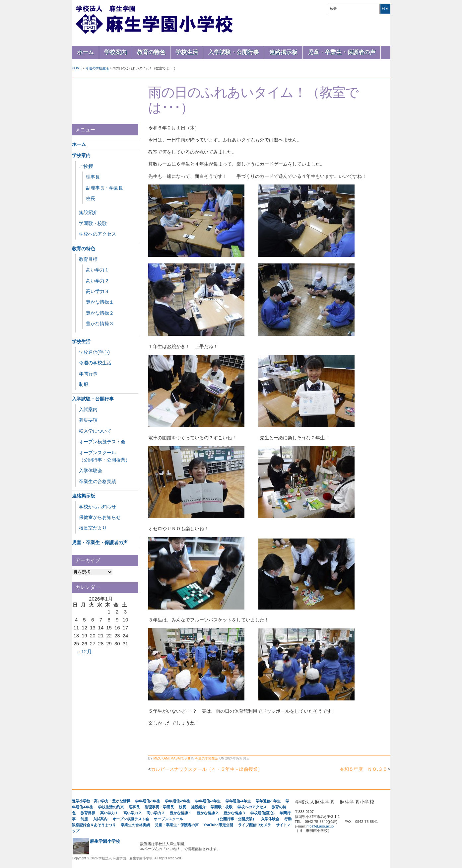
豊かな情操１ (100, 302)
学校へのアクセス (98, 234)
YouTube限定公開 (218, 825)
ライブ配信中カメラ (255, 825)
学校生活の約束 (111, 807)
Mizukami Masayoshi (171, 758)
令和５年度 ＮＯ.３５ (363, 769)
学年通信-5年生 (268, 801)
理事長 (93, 177)
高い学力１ (98, 270)
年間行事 (88, 374)
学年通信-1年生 (148, 801)
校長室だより (93, 528)
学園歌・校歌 (93, 223)
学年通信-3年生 (208, 801)
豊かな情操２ (100, 313)
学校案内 (115, 52)
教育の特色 (151, 52)
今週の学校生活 (97, 68)
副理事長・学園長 (104, 188)
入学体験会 (91, 470)
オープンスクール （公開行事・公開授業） (205, 819)
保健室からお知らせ (100, 517)
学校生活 (187, 52)
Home (77, 68)
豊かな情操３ (100, 324)
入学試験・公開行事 (234, 52)
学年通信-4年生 (238, 801)
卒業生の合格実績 (98, 481)
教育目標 (88, 259)
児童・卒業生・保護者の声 (342, 52)
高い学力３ (98, 291)
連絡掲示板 (283, 52)
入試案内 (88, 409)
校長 (91, 198)
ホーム (85, 52)
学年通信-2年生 (178, 801)
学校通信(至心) (94, 352)
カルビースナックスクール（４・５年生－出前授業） (207, 769)
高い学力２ (98, 281)
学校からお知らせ (98, 507)
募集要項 (88, 420)
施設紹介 (88, 212)
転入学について (95, 431)
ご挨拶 (86, 166)
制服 (84, 384)
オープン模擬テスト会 (102, 442)
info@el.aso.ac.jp (320, 826)
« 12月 (84, 651)
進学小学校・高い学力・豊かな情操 (101, 801)
